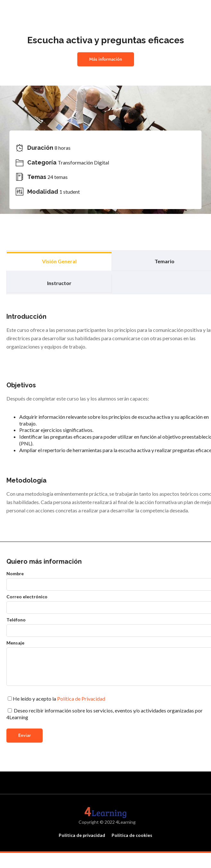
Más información (106, 59)
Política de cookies (132, 835)
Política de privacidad (82, 835)
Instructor (59, 283)
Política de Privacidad (81, 699)
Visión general (59, 261)
